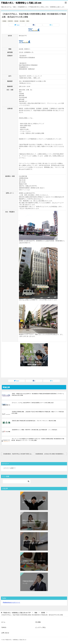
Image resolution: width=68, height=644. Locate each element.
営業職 (4, 21)
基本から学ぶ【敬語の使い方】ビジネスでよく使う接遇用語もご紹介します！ (34, 522)
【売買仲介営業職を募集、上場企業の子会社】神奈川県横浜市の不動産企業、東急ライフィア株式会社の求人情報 (38, 413)
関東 (28, 21)
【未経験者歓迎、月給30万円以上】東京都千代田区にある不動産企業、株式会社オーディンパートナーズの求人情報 (18, 454)
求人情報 (22, 21)
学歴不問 (10, 21)
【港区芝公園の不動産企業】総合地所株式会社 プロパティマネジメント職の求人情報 (34, 421)
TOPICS (4, 627)
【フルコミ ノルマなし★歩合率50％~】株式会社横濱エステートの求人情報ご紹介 (33, 403)
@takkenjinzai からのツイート (11, 602)
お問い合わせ (5, 633)
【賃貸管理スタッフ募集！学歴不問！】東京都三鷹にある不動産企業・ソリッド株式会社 (34, 430)
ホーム (3, 622)
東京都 (16, 21)
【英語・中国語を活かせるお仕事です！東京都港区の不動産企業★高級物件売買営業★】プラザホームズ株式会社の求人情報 (38, 394)
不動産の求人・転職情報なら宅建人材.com (21, 3)
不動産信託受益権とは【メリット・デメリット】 (34, 582)
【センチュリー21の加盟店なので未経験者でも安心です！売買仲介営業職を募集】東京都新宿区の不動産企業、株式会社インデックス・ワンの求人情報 (38, 440)
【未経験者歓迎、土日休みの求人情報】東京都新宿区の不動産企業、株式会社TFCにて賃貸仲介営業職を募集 (51, 454)
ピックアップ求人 (41, 627)
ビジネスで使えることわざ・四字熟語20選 (34, 501)
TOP (17, 613)
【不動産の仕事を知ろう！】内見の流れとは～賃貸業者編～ (34, 562)
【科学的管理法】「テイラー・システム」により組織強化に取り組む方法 (33, 542)
